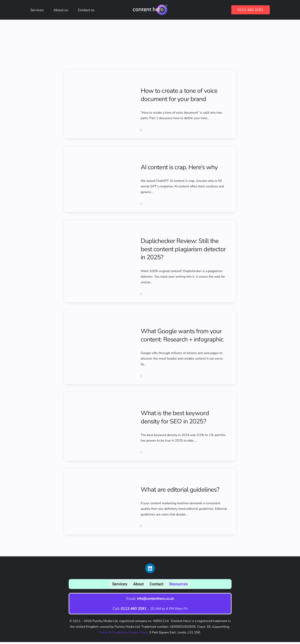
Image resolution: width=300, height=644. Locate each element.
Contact (156, 586)
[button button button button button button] (142, 529)
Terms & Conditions (113, 634)
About (139, 586)
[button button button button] (142, 378)
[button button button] (142, 296)
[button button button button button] (142, 455)
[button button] (142, 205)
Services (120, 586)
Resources (179, 586)
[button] (142, 131)
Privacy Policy (138, 634)
